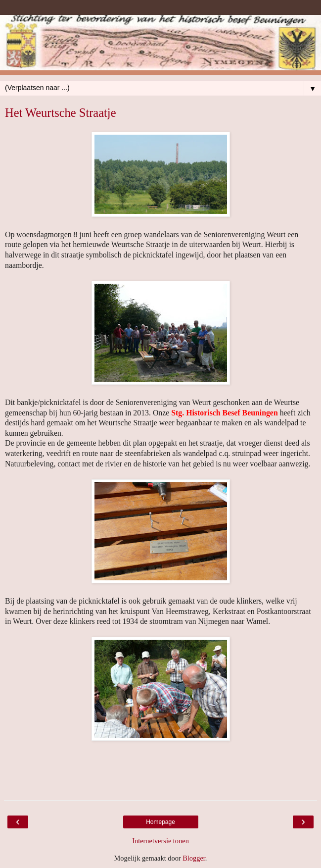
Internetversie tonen (160, 841)
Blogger (194, 858)
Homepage (160, 822)
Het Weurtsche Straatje (61, 113)
